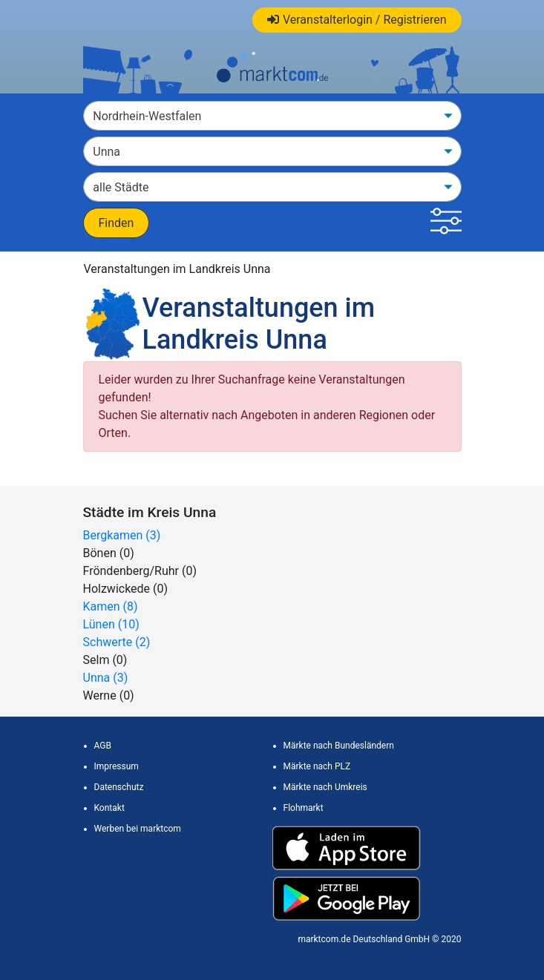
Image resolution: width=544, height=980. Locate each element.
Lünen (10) (111, 624)
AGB (103, 746)
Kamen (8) (111, 606)
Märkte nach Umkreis (325, 787)
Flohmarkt (304, 808)
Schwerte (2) (117, 642)
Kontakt (109, 808)
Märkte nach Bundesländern (339, 746)
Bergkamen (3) (122, 535)
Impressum (117, 766)
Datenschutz (119, 787)
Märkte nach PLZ (317, 766)
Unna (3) (106, 678)
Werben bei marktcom (138, 829)
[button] (446, 223)
